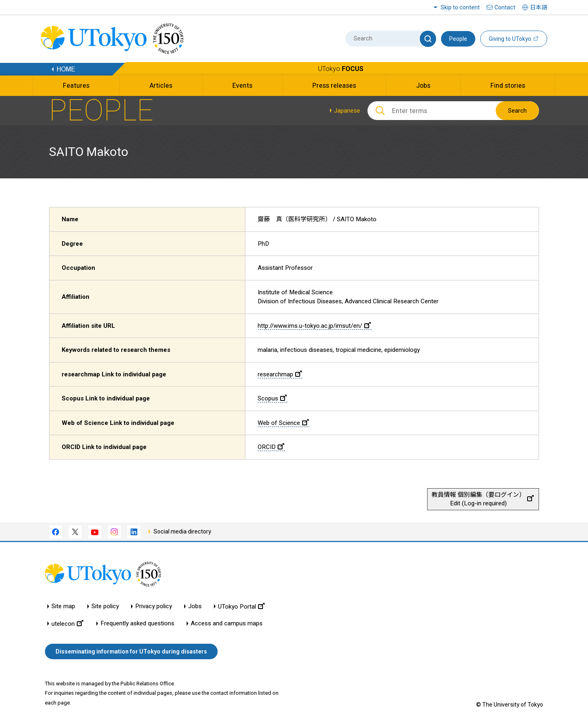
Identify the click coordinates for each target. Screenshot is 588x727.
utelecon (67, 624)
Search (517, 111)
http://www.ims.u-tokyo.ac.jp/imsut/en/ (314, 326)
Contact (505, 7)
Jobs (195, 606)
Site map (63, 606)
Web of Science (283, 423)
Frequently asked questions (137, 624)
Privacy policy (154, 606)
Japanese (347, 111)
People (458, 39)
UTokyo (341, 69)
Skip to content (460, 7)
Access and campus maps (227, 624)
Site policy (105, 606)
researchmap (280, 374)
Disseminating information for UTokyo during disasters (131, 651)
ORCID (271, 447)
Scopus (272, 398)
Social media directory (182, 531)
